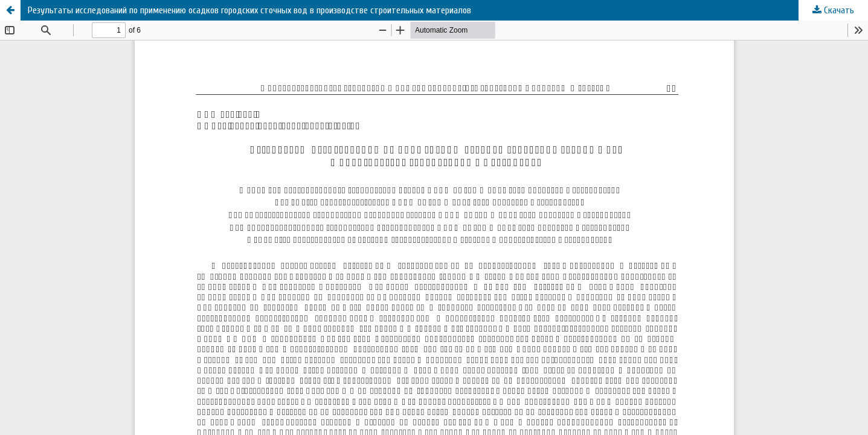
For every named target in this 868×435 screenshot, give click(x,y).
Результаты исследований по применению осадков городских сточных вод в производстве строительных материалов (249, 10)
